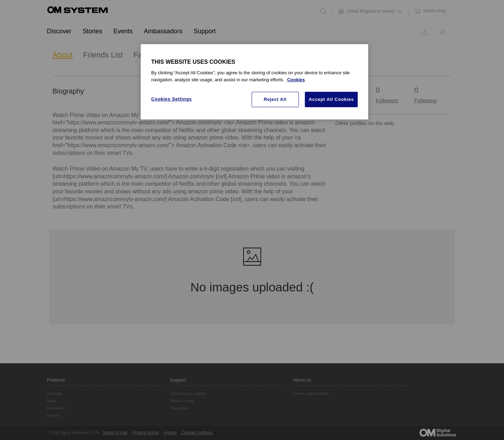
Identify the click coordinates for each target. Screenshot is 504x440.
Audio (52, 401)
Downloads (180, 408)
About (63, 55)
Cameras (55, 393)
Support (205, 31)
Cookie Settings (196, 433)
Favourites (151, 55)
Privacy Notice (145, 433)
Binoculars (56, 408)
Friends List (103, 55)
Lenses (53, 415)
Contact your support (188, 393)
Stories (92, 31)
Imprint (170, 433)
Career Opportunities (311, 393)
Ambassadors (163, 31)
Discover (59, 31)
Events (123, 31)
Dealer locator (182, 401)
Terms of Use (115, 433)
